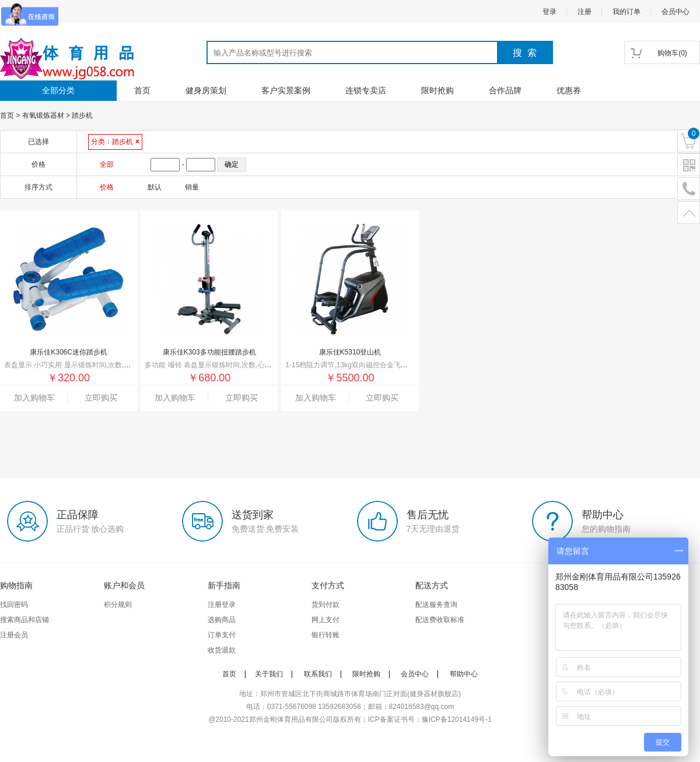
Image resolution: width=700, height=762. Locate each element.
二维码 (689, 165)
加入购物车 (34, 398)
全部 (107, 164)
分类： (115, 142)
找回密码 (14, 605)
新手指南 (224, 585)
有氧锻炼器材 (43, 115)
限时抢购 (437, 90)
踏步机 (82, 115)
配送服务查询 (436, 605)
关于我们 (269, 674)
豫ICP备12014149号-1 (457, 719)
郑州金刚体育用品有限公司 (291, 719)
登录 (549, 12)
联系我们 (318, 674)
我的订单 (626, 12)
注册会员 (14, 635)
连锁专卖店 (366, 90)
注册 (584, 12)
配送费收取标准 (440, 620)
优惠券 (569, 90)
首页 (142, 90)
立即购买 (101, 398)
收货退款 (222, 650)
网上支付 (325, 620)
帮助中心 (464, 674)
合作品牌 (505, 90)
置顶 (689, 213)
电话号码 (689, 189)
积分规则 (118, 605)
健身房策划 (206, 90)
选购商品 (222, 620)
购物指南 (16, 585)
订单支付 (222, 635)
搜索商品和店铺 (24, 620)
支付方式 (328, 585)
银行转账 (325, 635)
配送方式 (432, 585)
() (672, 53)
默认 (155, 187)
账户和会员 (124, 585)
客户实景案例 (286, 90)
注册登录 (222, 605)
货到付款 (325, 605)
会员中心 (675, 12)
